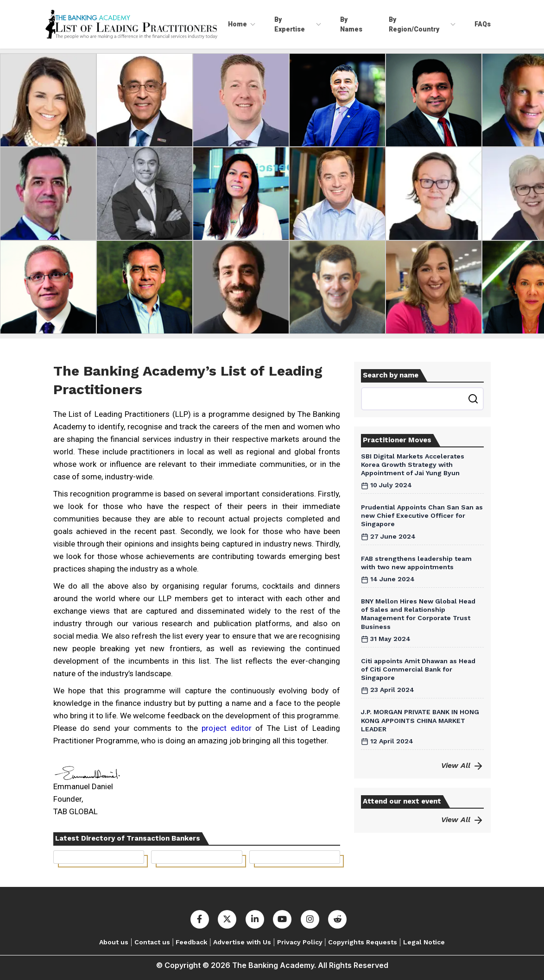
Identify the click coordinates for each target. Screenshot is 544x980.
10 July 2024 (386, 485)
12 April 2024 (387, 741)
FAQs (483, 24)
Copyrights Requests (363, 942)
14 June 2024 (388, 579)
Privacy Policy (300, 942)
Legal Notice (424, 942)
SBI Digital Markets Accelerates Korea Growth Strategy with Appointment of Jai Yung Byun (413, 465)
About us (114, 942)
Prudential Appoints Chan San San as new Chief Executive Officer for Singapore (422, 515)
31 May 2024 (386, 639)
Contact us (152, 942)
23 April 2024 (388, 690)
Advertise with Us (242, 942)
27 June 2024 (388, 536)
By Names (351, 24)
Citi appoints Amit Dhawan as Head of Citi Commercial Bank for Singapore (418, 669)
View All (462, 765)
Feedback (191, 942)
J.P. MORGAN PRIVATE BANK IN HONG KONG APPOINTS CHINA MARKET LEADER (420, 720)
